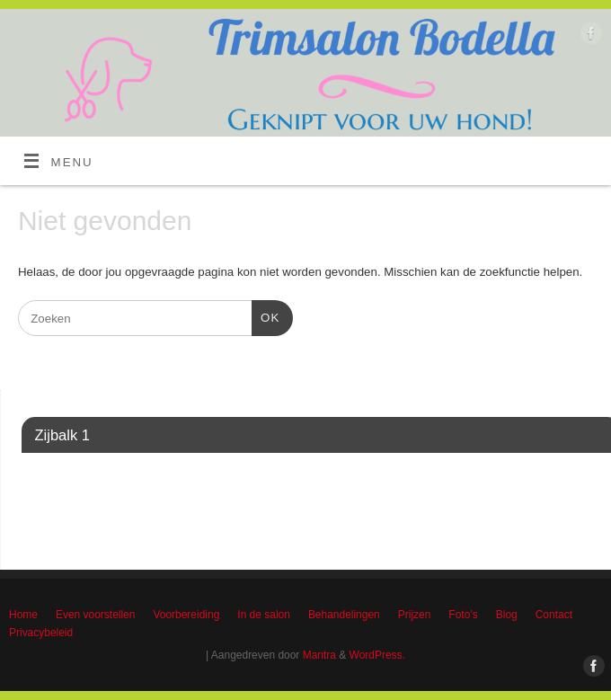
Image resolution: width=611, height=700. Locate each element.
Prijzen (415, 615)
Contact (554, 615)
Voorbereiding (186, 615)
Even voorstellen (96, 615)
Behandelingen (344, 615)
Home (23, 615)
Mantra (319, 655)
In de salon (264, 615)
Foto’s (463, 615)
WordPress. (377, 655)
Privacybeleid (41, 633)
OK (266, 316)
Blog (507, 615)
